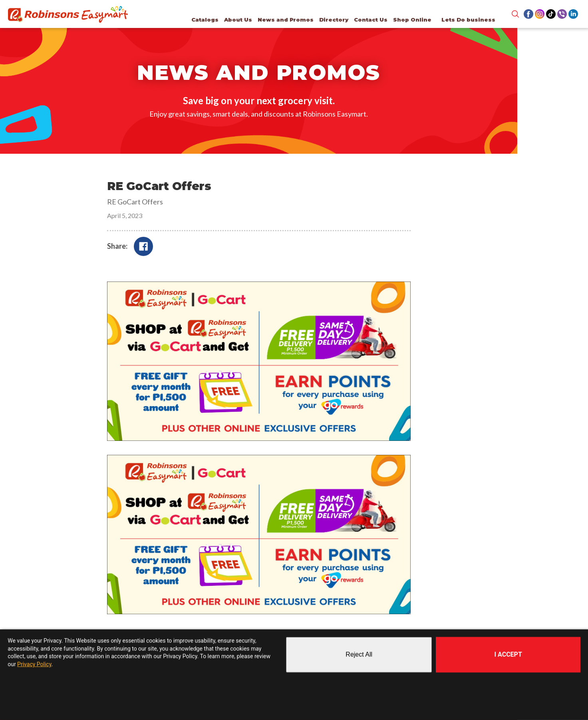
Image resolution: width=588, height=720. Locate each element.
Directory (332, 20)
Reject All (359, 655)
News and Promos (284, 20)
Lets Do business (467, 20)
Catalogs (203, 20)
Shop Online (411, 20)
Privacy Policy (34, 664)
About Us (236, 20)
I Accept (508, 654)
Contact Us (369, 20)
